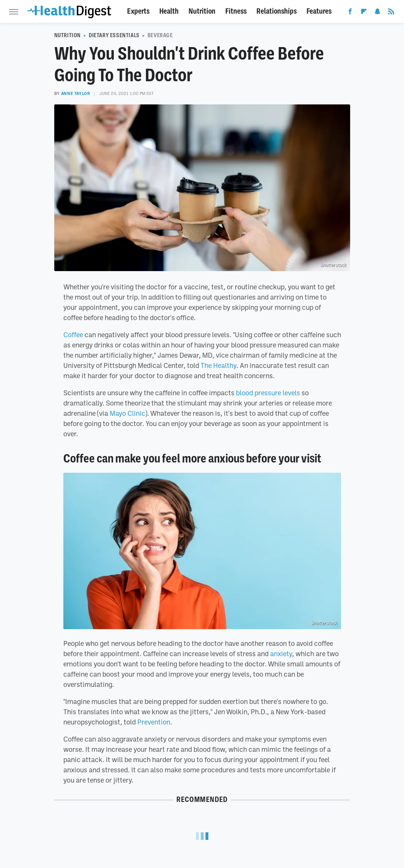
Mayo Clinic (127, 413)
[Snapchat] (377, 13)
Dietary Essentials (114, 35)
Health (169, 11)
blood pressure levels (268, 393)
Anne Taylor (76, 93)
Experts (138, 11)
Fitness (236, 11)
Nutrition (202, 11)
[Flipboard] (364, 13)
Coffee (73, 335)
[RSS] (391, 13)
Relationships (277, 11)
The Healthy (219, 365)
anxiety (281, 653)
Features (319, 11)
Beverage (160, 35)
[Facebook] (350, 13)
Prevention (154, 722)
